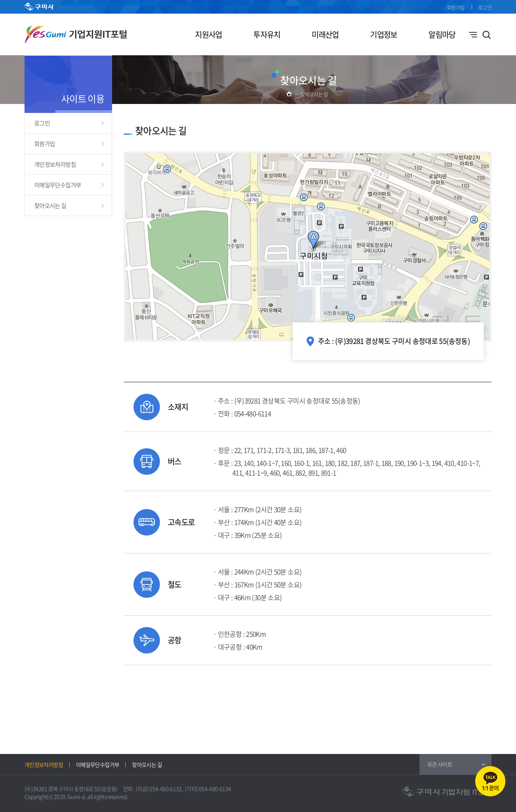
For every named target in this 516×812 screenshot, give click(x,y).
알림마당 (442, 34)
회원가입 (455, 7)
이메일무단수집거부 (58, 185)
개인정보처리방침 (55, 164)
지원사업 (208, 34)
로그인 (485, 7)
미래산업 (325, 34)
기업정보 (383, 34)
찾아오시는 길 (314, 94)
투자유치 (267, 34)
